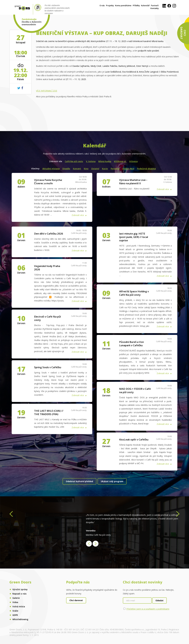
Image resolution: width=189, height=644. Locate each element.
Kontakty (155, 8)
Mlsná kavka (105, 161)
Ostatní (95, 169)
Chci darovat (76, 600)
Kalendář (145, 5)
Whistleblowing (20, 619)
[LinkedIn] (164, 7)
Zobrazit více (78, 215)
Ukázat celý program (112, 481)
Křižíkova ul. (120, 161)
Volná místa (19, 606)
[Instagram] (174, 7)
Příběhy (136, 5)
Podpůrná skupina (146, 169)
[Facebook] (169, 7)
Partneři (155, 5)
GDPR (15, 615)
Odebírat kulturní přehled (79, 481)
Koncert (77, 169)
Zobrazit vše (56, 161)
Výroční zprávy (20, 589)
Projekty (110, 5)
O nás (102, 5)
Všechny (35, 169)
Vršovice (133, 161)
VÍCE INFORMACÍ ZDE (47, 91)
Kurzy (105, 169)
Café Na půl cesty (74, 161)
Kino (86, 169)
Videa (15, 602)
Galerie (16, 598)
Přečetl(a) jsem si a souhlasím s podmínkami (148, 609)
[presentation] (11, 515)
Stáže (15, 611)
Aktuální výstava (51, 169)
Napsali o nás (19, 594)
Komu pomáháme (123, 5)
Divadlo (66, 169)
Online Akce (128, 169)
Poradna (115, 169)
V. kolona (91, 161)
